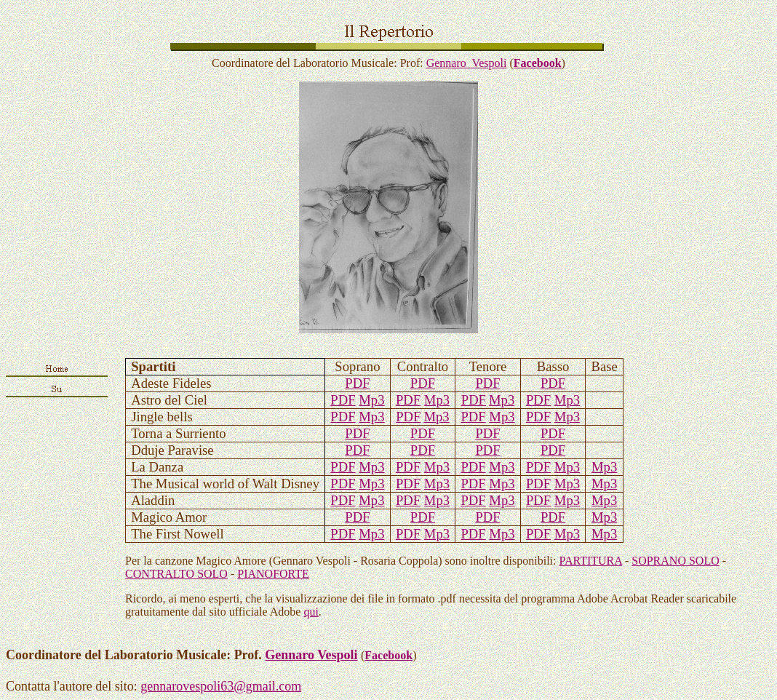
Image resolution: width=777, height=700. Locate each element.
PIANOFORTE (273, 574)
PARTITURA (590, 561)
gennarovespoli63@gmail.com (221, 686)
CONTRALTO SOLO (176, 574)
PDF (357, 383)
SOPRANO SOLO (675, 561)
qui (311, 612)
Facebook (538, 63)
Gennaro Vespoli (467, 63)
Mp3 (371, 400)
